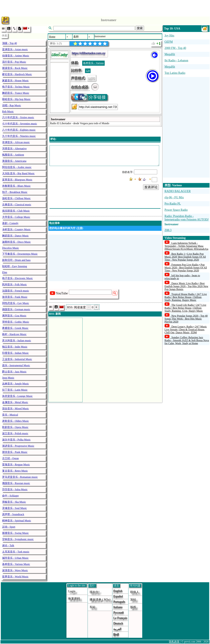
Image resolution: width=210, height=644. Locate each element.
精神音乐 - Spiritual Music (17, 521)
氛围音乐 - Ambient (13, 155)
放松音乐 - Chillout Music (16, 198)
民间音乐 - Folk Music (15, 284)
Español (118, 596)
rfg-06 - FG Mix (174, 197)
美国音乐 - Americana (14, 161)
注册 (80, 228)
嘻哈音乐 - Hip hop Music (16, 99)
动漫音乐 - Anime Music (16, 56)
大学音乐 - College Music (16, 217)
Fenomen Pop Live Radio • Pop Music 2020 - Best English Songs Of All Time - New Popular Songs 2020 (186, 268)
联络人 (135, 592)
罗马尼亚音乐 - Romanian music (20, 477)
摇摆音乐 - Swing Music (15, 533)
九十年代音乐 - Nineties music (19, 136)
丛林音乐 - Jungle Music (16, 384)
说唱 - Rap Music (12, 105)
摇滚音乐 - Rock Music (15, 68)
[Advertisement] (105, 7)
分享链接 (89, 97)
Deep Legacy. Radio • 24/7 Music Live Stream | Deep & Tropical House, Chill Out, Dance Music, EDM (186, 330)
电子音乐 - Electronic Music (17, 278)
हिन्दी (116, 635)
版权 (133, 607)
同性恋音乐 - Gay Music (16, 303)
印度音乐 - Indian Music (15, 353)
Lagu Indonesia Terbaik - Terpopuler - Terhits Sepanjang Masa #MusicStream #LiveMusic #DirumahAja (186, 246)
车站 (93, 607)
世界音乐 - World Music (15, 577)
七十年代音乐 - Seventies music (20, 124)
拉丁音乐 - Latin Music (15, 390)
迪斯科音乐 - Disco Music (16, 242)
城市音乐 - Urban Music (15, 558)
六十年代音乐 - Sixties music (18, 117)
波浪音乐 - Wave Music (15, 570)
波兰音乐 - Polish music (15, 433)
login (72, 591)
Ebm (5, 272)
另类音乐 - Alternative (14, 149)
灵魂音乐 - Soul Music (15, 508)
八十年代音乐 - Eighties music (19, 130)
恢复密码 (74, 599)
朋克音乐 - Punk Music (15, 452)
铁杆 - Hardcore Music (14, 334)
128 (88, 71)
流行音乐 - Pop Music (14, 62)
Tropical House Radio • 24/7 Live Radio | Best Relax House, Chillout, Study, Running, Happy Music (186, 297)
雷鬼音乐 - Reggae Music (16, 465)
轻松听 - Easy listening (15, 266)
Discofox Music (11, 248)
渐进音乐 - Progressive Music (18, 446)
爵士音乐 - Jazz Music (14, 372)
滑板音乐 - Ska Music (14, 502)
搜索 (140, 28)
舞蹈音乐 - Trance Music (16, 93)
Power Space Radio (176, 210)
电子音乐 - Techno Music (16, 87)
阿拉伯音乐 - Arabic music (17, 167)
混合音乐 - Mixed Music (16, 409)
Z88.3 (168, 230)
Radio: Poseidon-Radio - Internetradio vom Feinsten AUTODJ (187, 218)
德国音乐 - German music (16, 309)
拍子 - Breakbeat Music (15, 192)
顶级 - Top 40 (10, 43)
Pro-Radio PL (173, 204)
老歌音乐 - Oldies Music (16, 421)
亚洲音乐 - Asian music (15, 49)
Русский (119, 613)
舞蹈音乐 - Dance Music (15, 236)
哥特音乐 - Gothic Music (16, 322)
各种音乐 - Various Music (16, 564)
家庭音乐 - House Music (15, 81)
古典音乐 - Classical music (17, 205)
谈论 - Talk (8, 545)
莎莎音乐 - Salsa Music (15, 489)
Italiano (118, 607)
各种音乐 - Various (93, 63)
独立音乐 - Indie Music (15, 347)
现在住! (94, 592)
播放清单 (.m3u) (100, 600)
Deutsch (118, 623)
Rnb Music (8, 111)
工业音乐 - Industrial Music (17, 359)
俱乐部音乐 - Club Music (16, 211)
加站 (133, 600)
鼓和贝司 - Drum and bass (16, 260)
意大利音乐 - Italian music (17, 341)
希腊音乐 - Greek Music (15, 328)
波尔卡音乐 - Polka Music (16, 440)
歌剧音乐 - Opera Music (15, 427)
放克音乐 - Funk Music (15, 297)
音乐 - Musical (10, 415)
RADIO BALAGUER (178, 191)
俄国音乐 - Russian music (16, 483)
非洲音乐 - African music (16, 142)
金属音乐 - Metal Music (15, 402)
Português (119, 602)
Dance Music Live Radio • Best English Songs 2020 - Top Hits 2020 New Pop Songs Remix (186, 286)
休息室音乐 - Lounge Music (17, 396)
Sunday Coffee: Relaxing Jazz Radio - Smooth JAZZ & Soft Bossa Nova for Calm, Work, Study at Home (187, 340)
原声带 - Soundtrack (13, 514)
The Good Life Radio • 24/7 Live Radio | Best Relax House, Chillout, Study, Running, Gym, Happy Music (185, 308)
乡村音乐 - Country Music (16, 229)
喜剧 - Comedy (10, 223)
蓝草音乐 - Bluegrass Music (17, 180)
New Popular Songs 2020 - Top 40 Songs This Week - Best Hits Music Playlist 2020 (186, 319)
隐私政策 (174, 642)
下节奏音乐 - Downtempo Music (20, 254)
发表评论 (151, 187)
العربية (117, 629)
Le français (120, 618)
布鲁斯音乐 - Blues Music (16, 186)
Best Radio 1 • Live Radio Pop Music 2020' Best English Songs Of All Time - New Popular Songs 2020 (185, 257)
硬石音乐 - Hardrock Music (17, 74)
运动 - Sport (9, 527)
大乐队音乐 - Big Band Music (18, 173)
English (118, 591)
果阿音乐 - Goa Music (14, 316)
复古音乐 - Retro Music (15, 471)
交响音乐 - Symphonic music (18, 539)
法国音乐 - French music (16, 291)
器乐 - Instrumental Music (16, 365)
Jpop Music (8, 378)
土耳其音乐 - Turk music (16, 552)
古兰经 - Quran (10, 458)
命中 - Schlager (10, 496)
